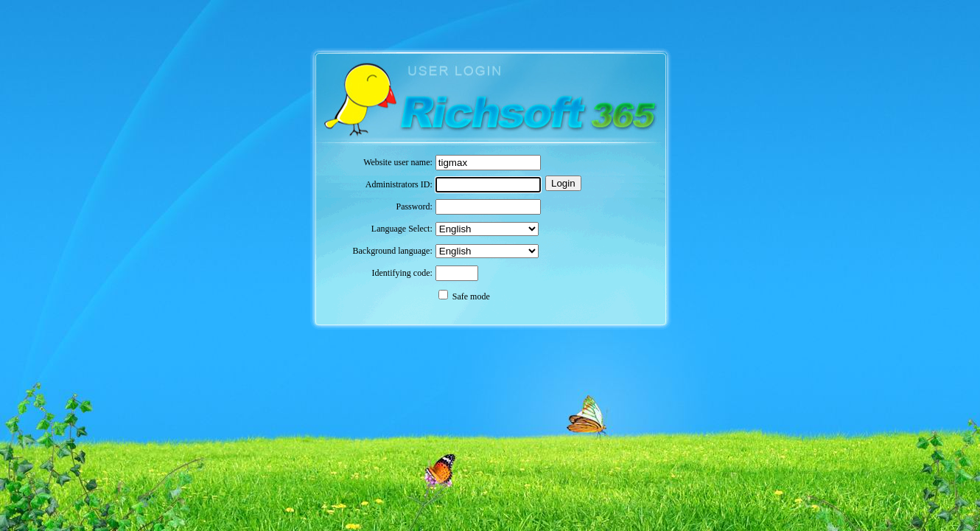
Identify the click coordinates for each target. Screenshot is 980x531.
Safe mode (471, 296)
